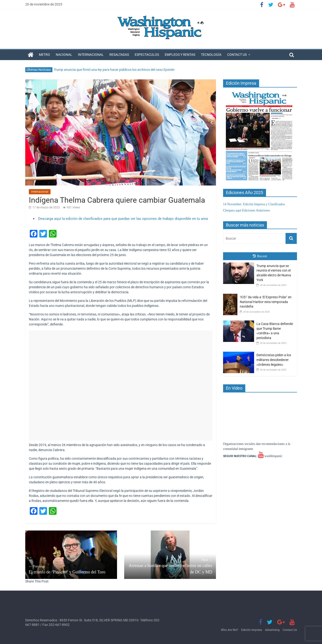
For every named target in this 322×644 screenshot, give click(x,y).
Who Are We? (230, 630)
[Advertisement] (121, 386)
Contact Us (237, 55)
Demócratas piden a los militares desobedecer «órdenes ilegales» (274, 360)
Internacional (91, 55)
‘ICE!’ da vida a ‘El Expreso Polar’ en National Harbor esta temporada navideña (266, 302)
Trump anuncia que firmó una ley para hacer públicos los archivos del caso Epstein (114, 70)
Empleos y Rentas (180, 55)
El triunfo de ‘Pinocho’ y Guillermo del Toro (71, 569)
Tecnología (211, 55)
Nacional (64, 55)
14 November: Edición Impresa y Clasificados (254, 204)
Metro (44, 55)
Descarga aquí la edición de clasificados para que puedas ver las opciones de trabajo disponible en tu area (123, 219)
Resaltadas (119, 55)
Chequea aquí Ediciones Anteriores (247, 210)
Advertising (272, 630)
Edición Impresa (252, 630)
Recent (260, 256)
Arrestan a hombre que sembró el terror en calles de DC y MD (170, 566)
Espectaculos (147, 55)
